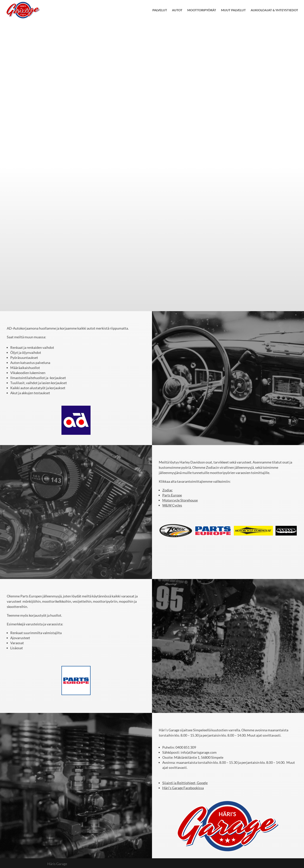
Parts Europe (172, 495)
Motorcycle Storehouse (180, 500)
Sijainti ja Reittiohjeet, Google (185, 783)
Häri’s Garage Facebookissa (183, 788)
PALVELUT (160, 10)
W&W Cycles (172, 505)
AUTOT (177, 10)
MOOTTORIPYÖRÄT (202, 10)
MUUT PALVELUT (233, 10)
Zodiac (167, 490)
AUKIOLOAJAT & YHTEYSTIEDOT (274, 10)
